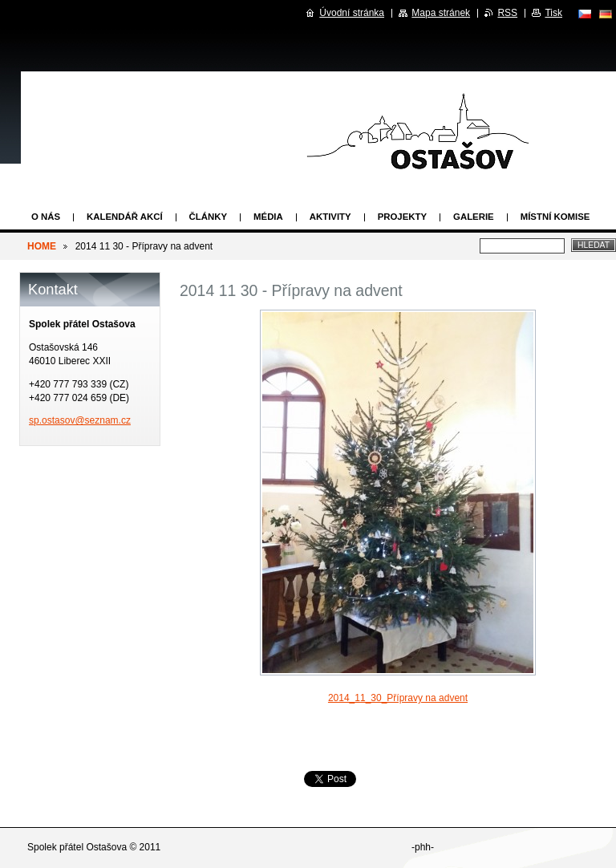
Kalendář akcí (125, 217)
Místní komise (555, 217)
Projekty (402, 217)
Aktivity (330, 217)
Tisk (553, 13)
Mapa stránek (441, 13)
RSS (507, 13)
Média (268, 217)
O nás (46, 217)
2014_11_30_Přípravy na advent (398, 698)
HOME (42, 246)
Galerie (474, 217)
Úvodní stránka (352, 13)
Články (208, 217)
